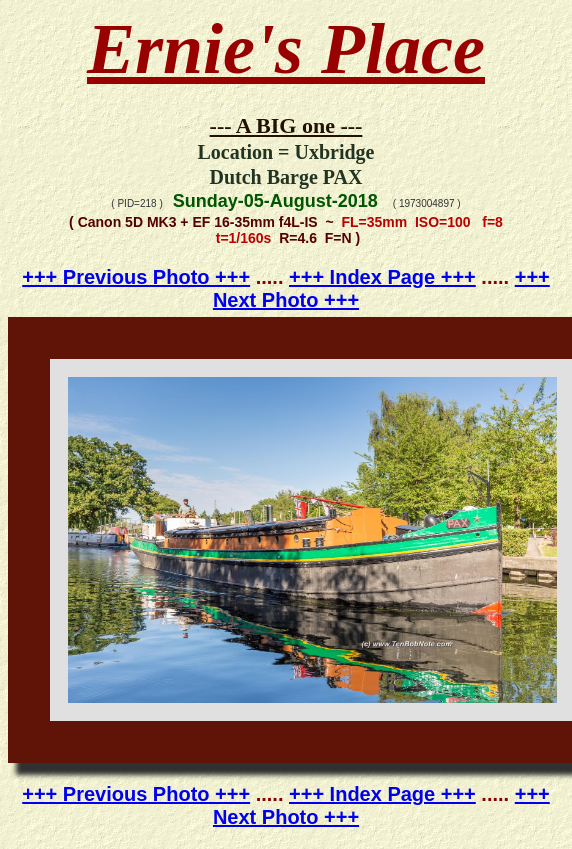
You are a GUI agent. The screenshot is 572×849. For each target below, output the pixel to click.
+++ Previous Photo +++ (136, 277)
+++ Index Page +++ (382, 277)
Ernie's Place (286, 49)
